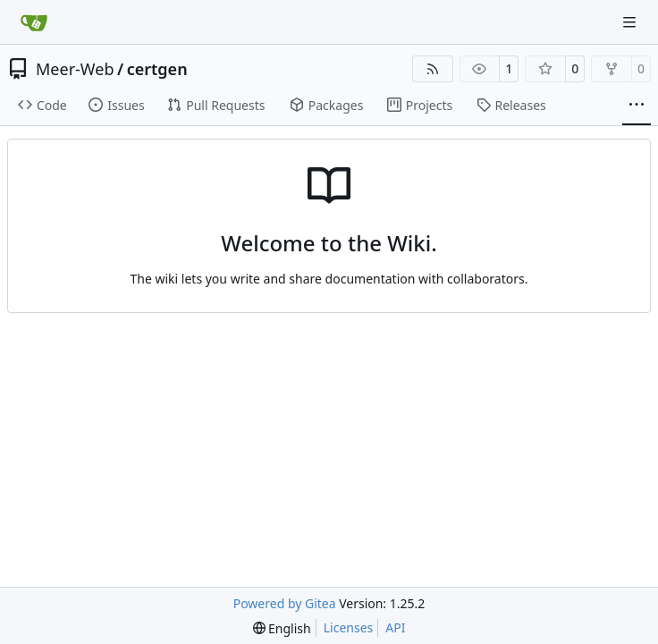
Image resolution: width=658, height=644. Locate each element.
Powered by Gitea (285, 603)
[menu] (282, 628)
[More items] (637, 106)
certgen (157, 69)
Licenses (349, 627)
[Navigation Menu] (631, 22)
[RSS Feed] (433, 69)
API (395, 627)
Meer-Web (75, 69)
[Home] (34, 22)
